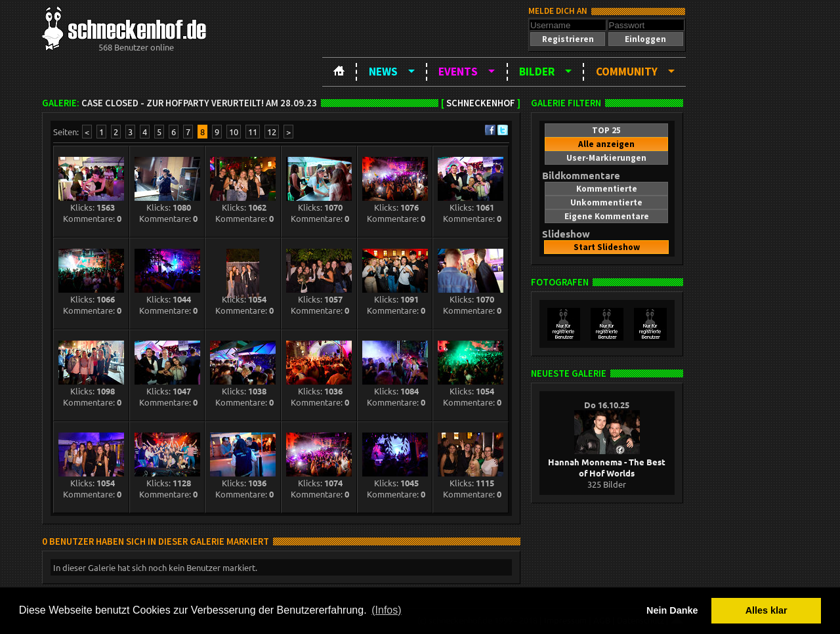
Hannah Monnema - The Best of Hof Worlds (607, 462)
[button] (568, 39)
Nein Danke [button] (672, 610)
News (383, 72)
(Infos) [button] (386, 610)
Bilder (537, 72)
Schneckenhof (481, 103)
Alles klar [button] (766, 610)
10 (234, 132)
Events (458, 72)
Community (627, 72)
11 (253, 132)
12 (272, 132)
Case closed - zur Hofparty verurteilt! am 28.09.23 (199, 103)
